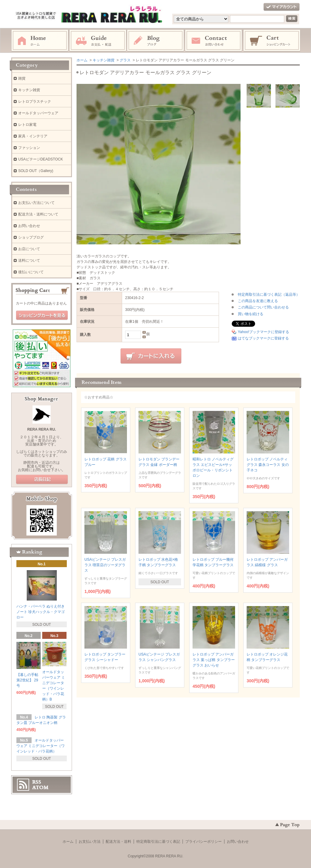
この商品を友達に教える (258, 301)
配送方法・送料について (38, 214)
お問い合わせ (214, 41)
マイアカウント (282, 7)
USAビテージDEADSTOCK (41, 159)
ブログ (156, 41)
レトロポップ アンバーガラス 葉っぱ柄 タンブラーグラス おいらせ (214, 660)
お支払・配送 (98, 41)
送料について (29, 260)
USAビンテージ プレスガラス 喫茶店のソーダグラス (105, 565)
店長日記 (42, 480)
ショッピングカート (272, 41)
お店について (29, 249)
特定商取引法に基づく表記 (158, 842)
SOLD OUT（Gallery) (36, 171)
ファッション (29, 148)
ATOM (40, 787)
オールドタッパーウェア (38, 113)
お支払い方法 (90, 842)
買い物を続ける (251, 314)
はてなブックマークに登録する (263, 338)
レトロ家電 (27, 125)
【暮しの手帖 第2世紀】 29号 (27, 680)
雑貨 (22, 78)
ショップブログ (31, 237)
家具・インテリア (33, 136)
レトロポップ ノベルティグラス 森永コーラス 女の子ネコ (268, 465)
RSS (37, 782)
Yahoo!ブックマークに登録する (263, 332)
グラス (125, 60)
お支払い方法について (36, 203)
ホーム (40, 41)
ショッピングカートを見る (42, 315)
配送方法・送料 (118, 842)
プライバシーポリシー (203, 842)
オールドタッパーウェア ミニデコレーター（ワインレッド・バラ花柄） (41, 746)
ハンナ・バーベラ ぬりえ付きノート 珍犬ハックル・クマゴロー (41, 612)
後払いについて (31, 272)
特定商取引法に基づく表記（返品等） (269, 294)
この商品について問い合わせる (263, 307)
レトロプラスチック (35, 102)
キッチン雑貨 (104, 60)
